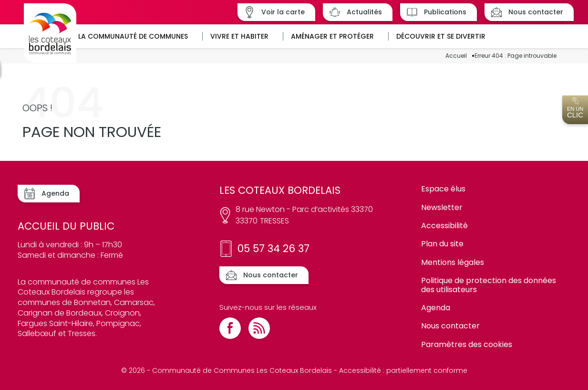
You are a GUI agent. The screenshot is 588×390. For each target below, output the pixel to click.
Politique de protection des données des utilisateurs (489, 285)
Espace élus (443, 189)
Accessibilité (444, 226)
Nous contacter (450, 326)
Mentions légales (453, 262)
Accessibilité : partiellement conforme (403, 370)
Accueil (456, 56)
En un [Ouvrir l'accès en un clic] (575, 108)
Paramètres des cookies (467, 344)
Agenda (436, 308)
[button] (137, 36)
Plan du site (442, 244)
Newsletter (442, 207)
